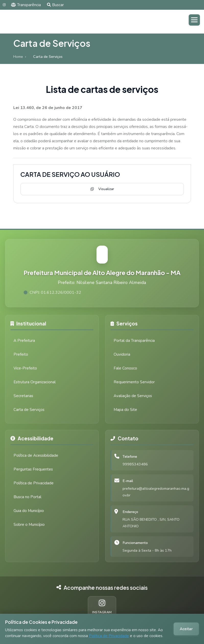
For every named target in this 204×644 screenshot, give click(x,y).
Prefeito (21, 354)
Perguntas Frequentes (33, 469)
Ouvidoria (122, 354)
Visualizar (102, 189)
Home (18, 57)
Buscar (55, 5)
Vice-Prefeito (25, 368)
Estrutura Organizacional (35, 382)
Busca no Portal (27, 497)
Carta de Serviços (29, 410)
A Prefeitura (24, 341)
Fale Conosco (125, 368)
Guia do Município (29, 511)
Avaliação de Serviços (133, 396)
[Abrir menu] (194, 20)
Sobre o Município (29, 525)
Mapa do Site (125, 410)
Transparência (26, 5)
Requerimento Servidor (134, 382)
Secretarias (23, 396)
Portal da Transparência (134, 341)
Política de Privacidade (109, 636)
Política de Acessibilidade (36, 455)
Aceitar (186, 629)
